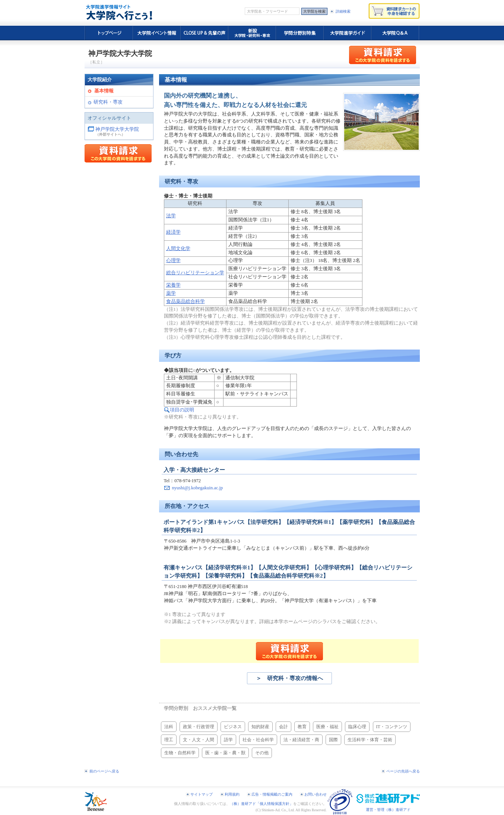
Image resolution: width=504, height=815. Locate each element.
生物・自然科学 (180, 753)
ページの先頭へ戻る (403, 771)
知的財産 (260, 727)
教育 (302, 727)
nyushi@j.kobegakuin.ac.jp (198, 488)
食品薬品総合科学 (186, 301)
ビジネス (233, 727)
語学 (228, 740)
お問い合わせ (316, 794)
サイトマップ (202, 794)
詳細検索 (343, 11)
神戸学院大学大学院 (117, 129)
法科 (169, 727)
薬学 (171, 293)
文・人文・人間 (199, 740)
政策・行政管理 (199, 727)
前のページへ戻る (104, 771)
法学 (171, 216)
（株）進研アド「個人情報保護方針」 (261, 804)
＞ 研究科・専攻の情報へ (289, 678)
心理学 (173, 260)
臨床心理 (357, 727)
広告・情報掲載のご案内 (272, 794)
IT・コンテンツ (392, 727)
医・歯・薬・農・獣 (225, 753)
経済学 (173, 232)
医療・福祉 (327, 727)
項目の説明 (182, 410)
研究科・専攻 (108, 102)
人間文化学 (178, 249)
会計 (283, 727)
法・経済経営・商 (301, 740)
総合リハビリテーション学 (195, 273)
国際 (333, 740)
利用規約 (232, 794)
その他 (262, 753)
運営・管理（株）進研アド (388, 810)
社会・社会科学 (258, 740)
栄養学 (173, 285)
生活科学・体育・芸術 (370, 740)
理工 (169, 740)
